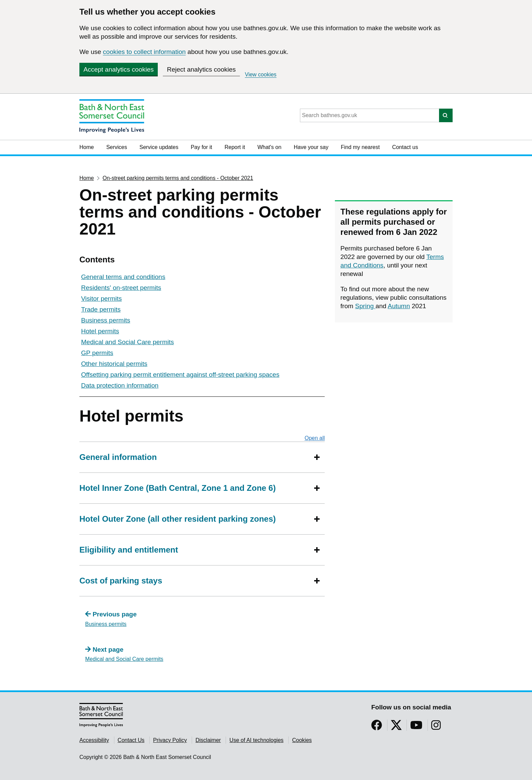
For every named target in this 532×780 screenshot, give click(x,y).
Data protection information (120, 385)
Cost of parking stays (121, 581)
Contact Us (131, 740)
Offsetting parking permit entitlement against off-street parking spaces (180, 375)
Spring (365, 306)
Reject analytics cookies (201, 69)
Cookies (302, 740)
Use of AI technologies (256, 740)
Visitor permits (101, 299)
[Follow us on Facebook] (377, 727)
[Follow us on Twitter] (396, 727)
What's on (270, 147)
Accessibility (94, 740)
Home (87, 147)
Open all (315, 438)
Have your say (311, 147)
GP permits (97, 353)
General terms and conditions (123, 277)
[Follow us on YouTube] (416, 727)
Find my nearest (360, 147)
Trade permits (101, 309)
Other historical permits (114, 364)
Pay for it (201, 147)
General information (118, 457)
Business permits (106, 320)
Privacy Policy (170, 740)
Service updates (159, 147)
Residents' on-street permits (121, 288)
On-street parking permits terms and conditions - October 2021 (178, 178)
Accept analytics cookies (119, 69)
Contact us (405, 147)
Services (117, 147)
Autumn (399, 306)
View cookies (261, 75)
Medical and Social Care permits (128, 342)
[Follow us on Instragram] (436, 727)
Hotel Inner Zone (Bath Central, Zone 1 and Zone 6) (178, 488)
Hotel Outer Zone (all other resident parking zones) (178, 519)
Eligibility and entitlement (129, 550)
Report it (235, 147)
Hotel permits (100, 331)
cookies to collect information (144, 52)
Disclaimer (208, 740)
